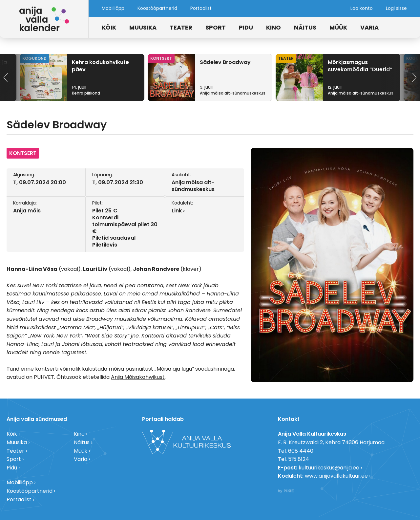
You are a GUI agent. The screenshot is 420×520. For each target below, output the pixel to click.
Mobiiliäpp (113, 8)
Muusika (143, 27)
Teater (181, 27)
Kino (273, 27)
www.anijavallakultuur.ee (336, 476)
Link (177, 211)
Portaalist (201, 8)
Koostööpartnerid (157, 8)
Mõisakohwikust (145, 377)
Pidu (246, 27)
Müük (338, 27)
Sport (216, 27)
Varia (369, 27)
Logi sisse (396, 8)
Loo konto (362, 8)
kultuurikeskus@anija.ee (329, 468)
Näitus (305, 27)
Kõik (109, 27)
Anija (118, 377)
